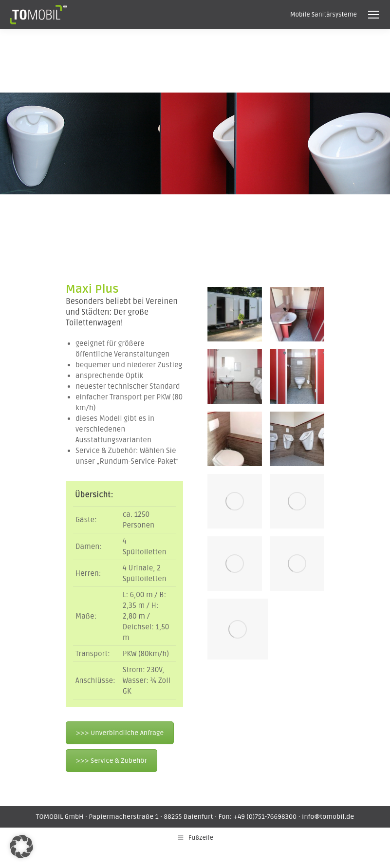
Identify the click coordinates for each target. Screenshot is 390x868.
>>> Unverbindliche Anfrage (120, 733)
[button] (21, 847)
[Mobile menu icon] (373, 15)
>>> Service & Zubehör (111, 761)
